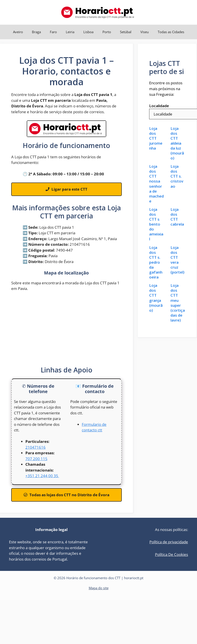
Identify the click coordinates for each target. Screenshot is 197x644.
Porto (107, 32)
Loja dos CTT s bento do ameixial (156, 224)
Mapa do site (99, 588)
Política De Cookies (172, 554)
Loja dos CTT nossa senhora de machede (156, 184)
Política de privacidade (169, 542)
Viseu (145, 32)
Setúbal (126, 32)
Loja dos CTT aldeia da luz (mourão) (177, 143)
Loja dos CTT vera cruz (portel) (177, 260)
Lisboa (88, 32)
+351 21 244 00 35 (42, 476)
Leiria (70, 32)
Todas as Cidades (171, 32)
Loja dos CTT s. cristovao (177, 176)
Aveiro (18, 32)
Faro (53, 32)
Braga (36, 32)
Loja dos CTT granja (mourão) (156, 298)
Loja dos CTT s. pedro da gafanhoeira (156, 262)
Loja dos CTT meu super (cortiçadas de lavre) (178, 303)
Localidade (159, 106)
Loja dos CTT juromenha (156, 138)
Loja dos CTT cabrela (177, 217)
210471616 (35, 447)
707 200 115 (36, 459)
